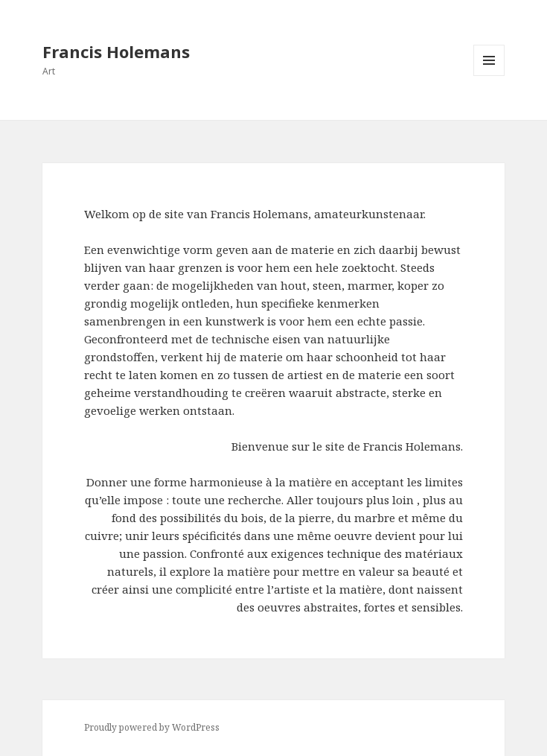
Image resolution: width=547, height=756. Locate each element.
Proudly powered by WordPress (152, 727)
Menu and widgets (489, 76)
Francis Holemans (116, 51)
